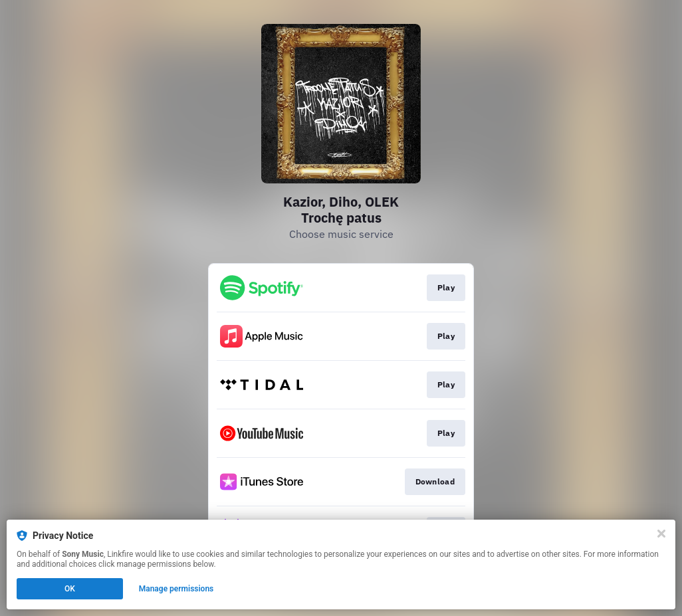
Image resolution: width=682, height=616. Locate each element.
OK (70, 589)
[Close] (661, 534)
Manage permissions (176, 589)
